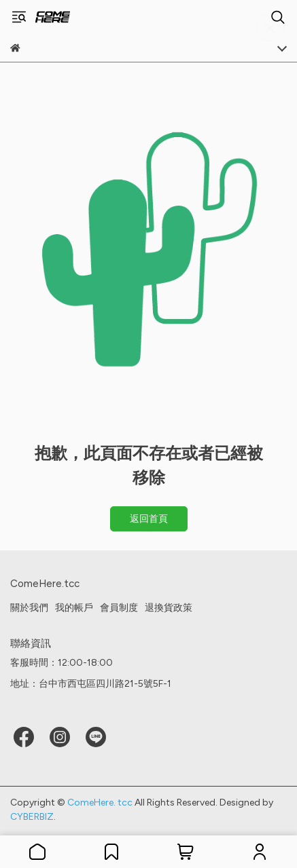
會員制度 (119, 608)
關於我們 (29, 608)
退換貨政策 (169, 608)
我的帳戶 (74, 608)
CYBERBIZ (32, 817)
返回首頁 (149, 519)
